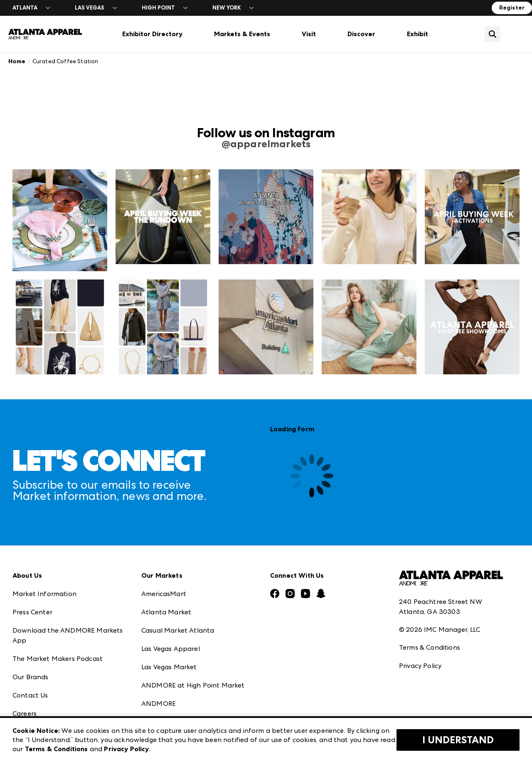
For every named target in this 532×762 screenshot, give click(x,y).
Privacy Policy (420, 666)
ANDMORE (159, 704)
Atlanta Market (166, 612)
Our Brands (31, 677)
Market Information (44, 594)
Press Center (32, 612)
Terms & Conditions (430, 647)
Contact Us (30, 695)
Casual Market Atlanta (178, 630)
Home (17, 61)
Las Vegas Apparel (171, 649)
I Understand (458, 740)
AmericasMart (164, 594)
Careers (25, 714)
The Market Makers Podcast (58, 659)
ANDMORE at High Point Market (193, 685)
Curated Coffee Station (65, 61)
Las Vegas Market (169, 667)
